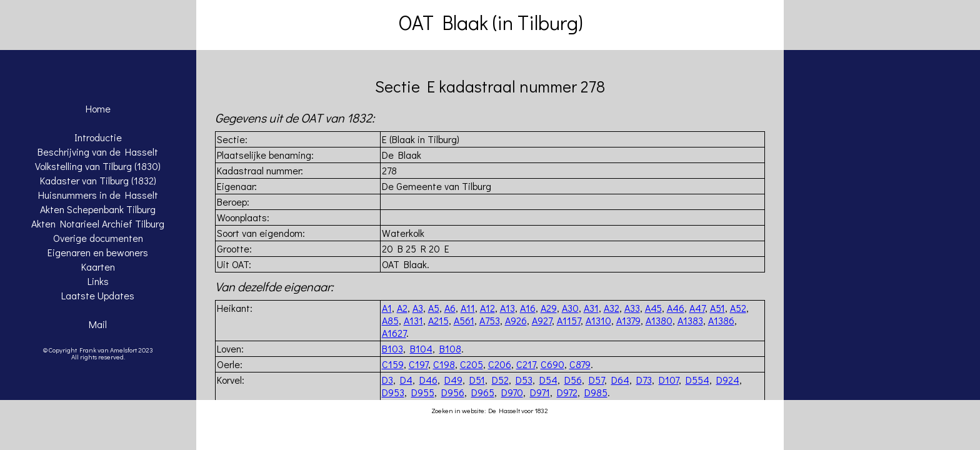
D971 (540, 392)
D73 (644, 380)
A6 (450, 308)
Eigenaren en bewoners (98, 252)
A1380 (659, 320)
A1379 (628, 320)
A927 (542, 320)
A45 (653, 308)
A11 (468, 308)
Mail (98, 324)
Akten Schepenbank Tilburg (98, 209)
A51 (717, 308)
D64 (620, 380)
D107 (669, 380)
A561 (464, 320)
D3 (387, 380)
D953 (393, 392)
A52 (738, 308)
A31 (591, 308)
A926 (516, 320)
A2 (402, 308)
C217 (526, 364)
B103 (392, 348)
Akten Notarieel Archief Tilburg (98, 223)
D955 (423, 392)
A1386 (721, 320)
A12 (487, 308)
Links (98, 281)
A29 (549, 308)
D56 (573, 380)
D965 (483, 392)
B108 (450, 348)
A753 (490, 320)
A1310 (598, 320)
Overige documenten (98, 238)
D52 (500, 380)
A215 (438, 320)
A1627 (394, 333)
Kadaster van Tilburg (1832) (98, 180)
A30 (570, 308)
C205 (472, 364)
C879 (580, 364)
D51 (477, 380)
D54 (548, 380)
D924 (728, 380)
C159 (393, 364)
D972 (567, 392)
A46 (676, 308)
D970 (512, 392)
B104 (421, 348)
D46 (428, 380)
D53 (524, 380)
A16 (528, 308)
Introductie (98, 137)
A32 (612, 308)
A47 (697, 308)
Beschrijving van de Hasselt (98, 152)
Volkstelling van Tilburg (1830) (98, 166)
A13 (507, 308)
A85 (390, 320)
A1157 (569, 320)
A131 (413, 320)
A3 (418, 308)
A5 (434, 308)
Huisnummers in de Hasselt (98, 195)
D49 (453, 380)
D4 (406, 380)
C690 (552, 364)
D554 (697, 380)
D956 (453, 392)
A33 (632, 308)
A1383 (690, 320)
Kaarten (98, 267)
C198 (444, 364)
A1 (387, 308)
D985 (596, 392)
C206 (500, 364)
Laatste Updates (98, 295)
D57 (597, 380)
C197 (418, 364)
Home (98, 108)
